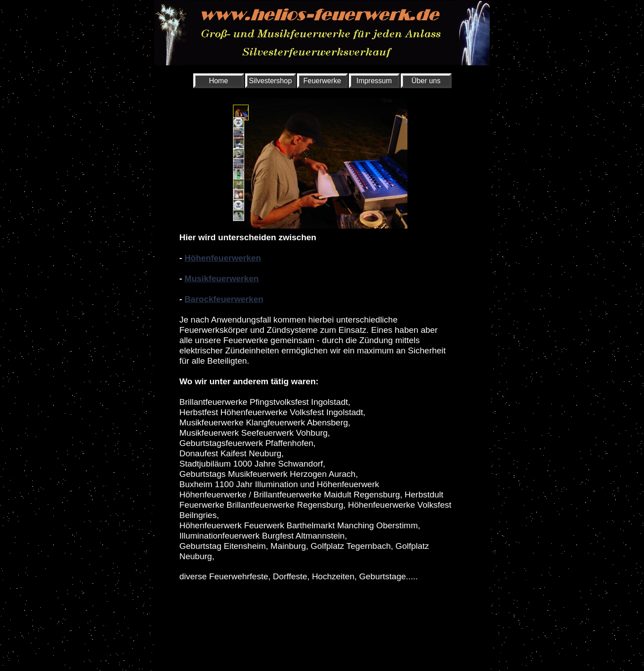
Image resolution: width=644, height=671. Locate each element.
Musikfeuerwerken (222, 278)
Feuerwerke (322, 81)
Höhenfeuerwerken (223, 258)
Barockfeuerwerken (224, 299)
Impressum (374, 81)
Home (218, 81)
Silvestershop (271, 81)
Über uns (426, 81)
